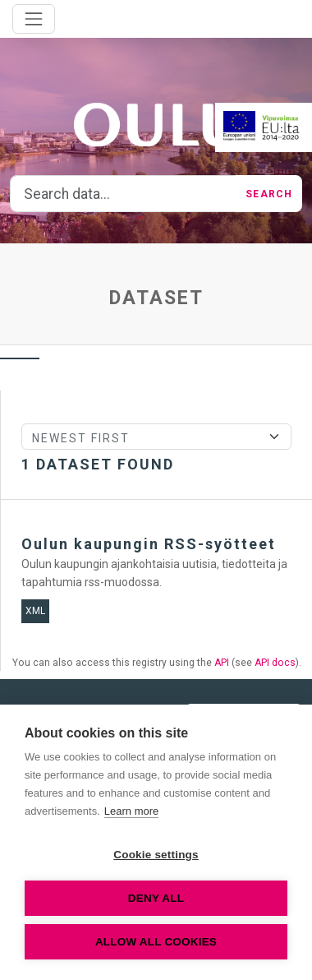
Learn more (131, 811)
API (222, 663)
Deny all (156, 898)
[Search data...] (123, 194)
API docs (275, 663)
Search (269, 194)
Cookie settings (156, 855)
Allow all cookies (156, 942)
